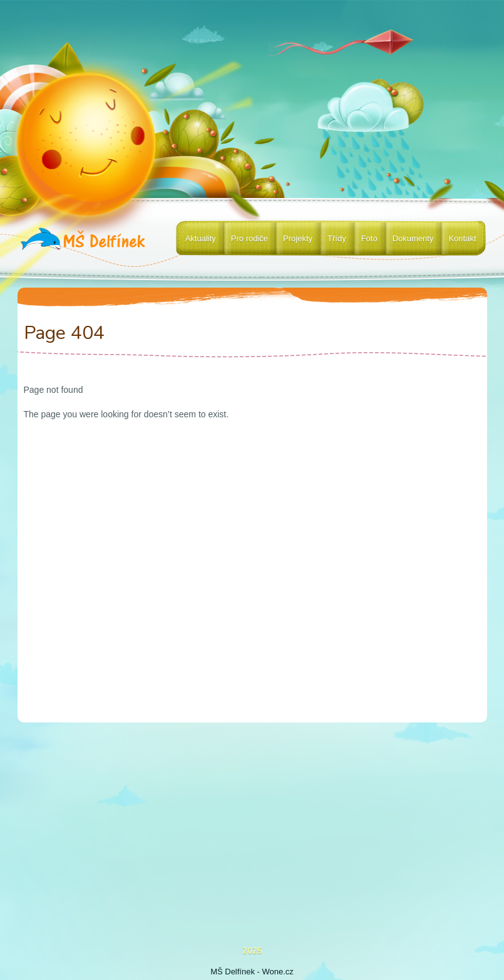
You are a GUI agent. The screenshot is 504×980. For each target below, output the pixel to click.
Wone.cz (278, 972)
